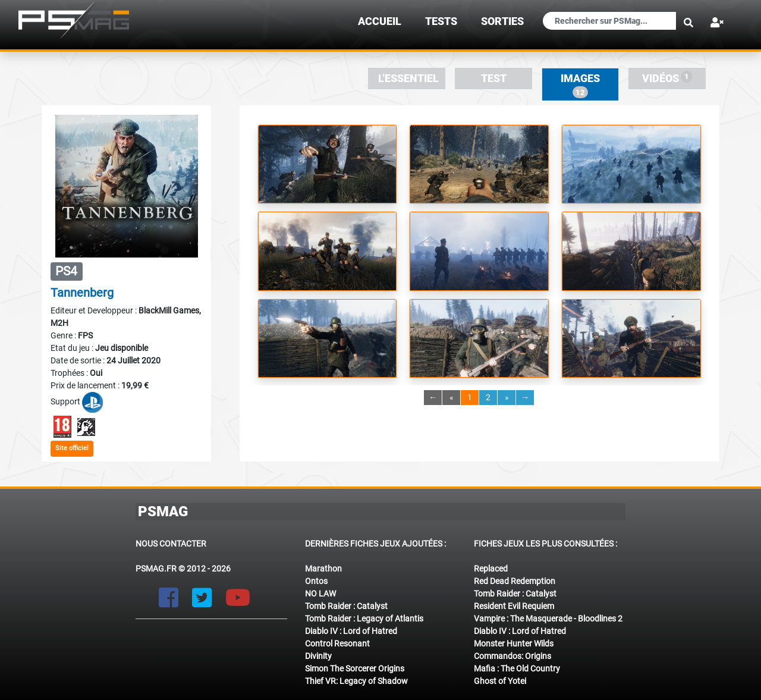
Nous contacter (171, 544)
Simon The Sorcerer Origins (355, 668)
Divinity (318, 656)
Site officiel (72, 448)
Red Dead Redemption (515, 581)
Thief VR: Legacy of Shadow (356, 681)
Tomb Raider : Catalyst (346, 606)
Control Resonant (337, 644)
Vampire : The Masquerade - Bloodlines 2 (548, 619)
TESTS (441, 21)
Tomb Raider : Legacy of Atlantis (364, 619)
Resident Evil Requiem (514, 606)
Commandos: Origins (512, 656)
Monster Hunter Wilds (514, 644)
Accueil (380, 21)
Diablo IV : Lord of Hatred (351, 631)
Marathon (323, 569)
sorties (502, 21)
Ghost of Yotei (500, 681)
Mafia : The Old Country (517, 668)
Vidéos (667, 78)
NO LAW (320, 594)
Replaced (491, 569)
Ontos (316, 581)
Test (494, 79)
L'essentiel (408, 79)
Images (580, 85)
